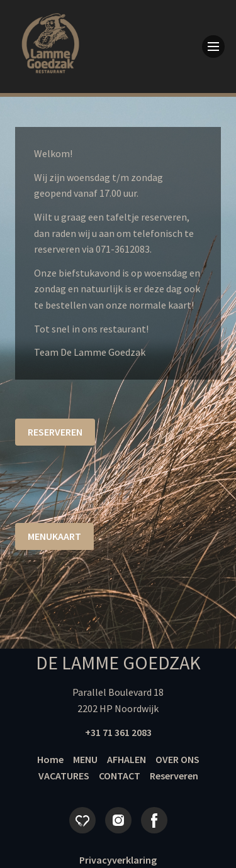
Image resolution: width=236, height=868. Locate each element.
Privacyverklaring (118, 860)
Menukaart (54, 536)
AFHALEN (126, 759)
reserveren (55, 432)
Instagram (118, 820)
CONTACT (120, 776)
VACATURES (64, 776)
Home (50, 759)
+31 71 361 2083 (118, 732)
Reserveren (174, 776)
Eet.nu (82, 820)
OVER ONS (177, 759)
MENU (85, 759)
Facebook (154, 820)
